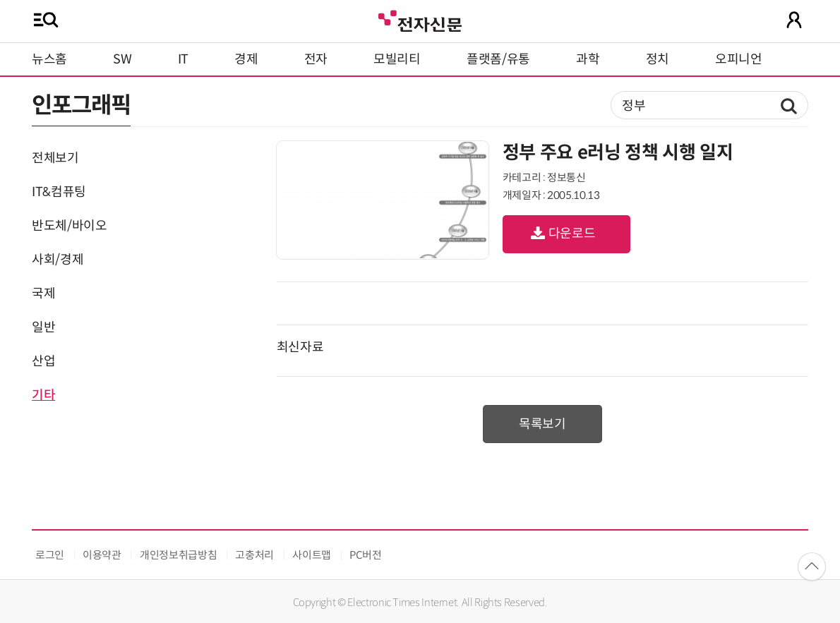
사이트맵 (312, 555)
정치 (658, 59)
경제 (246, 59)
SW (122, 59)
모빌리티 (397, 59)
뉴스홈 (49, 59)
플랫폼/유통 (498, 59)
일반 (43, 327)
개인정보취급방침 (178, 555)
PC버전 (366, 555)
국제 (43, 294)
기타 (43, 395)
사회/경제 (58, 260)
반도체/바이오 (69, 226)
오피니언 (739, 59)
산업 (43, 361)
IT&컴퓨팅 (59, 192)
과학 (588, 59)
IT (183, 59)
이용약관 (102, 555)
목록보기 (542, 424)
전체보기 (55, 158)
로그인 (50, 555)
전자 (316, 59)
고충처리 (254, 555)
